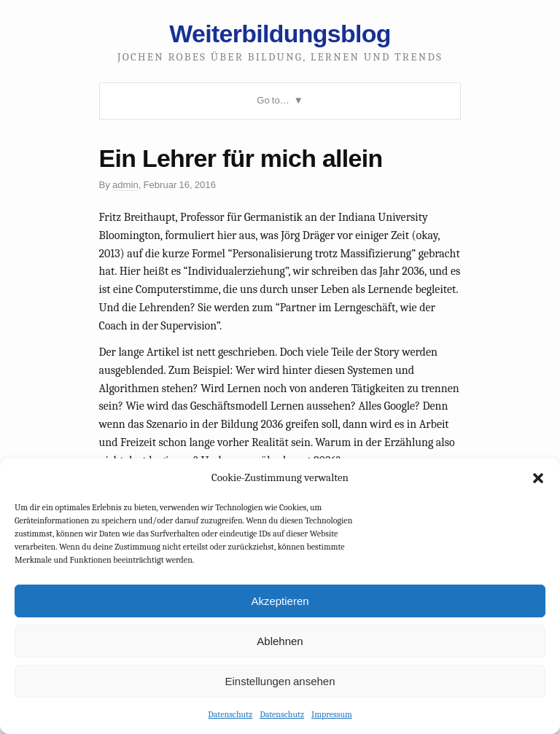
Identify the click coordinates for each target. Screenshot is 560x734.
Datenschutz (230, 714)
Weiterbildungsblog (280, 34)
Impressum (332, 714)
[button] (538, 478)
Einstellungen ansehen (280, 681)
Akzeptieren (280, 601)
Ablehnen (280, 641)
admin (125, 185)
